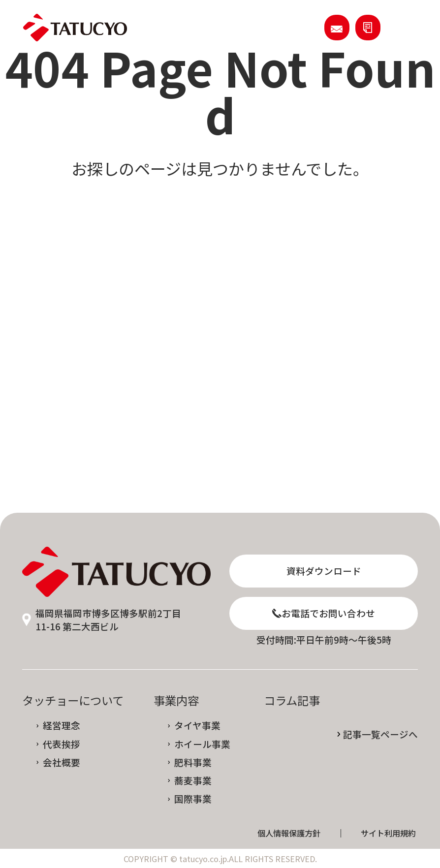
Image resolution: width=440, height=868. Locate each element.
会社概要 (62, 762)
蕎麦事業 (193, 781)
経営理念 (62, 726)
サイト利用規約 (388, 833)
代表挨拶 (62, 744)
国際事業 (193, 799)
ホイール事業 (202, 744)
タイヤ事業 (197, 726)
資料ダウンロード (324, 571)
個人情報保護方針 (289, 833)
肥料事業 (193, 762)
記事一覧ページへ (380, 734)
